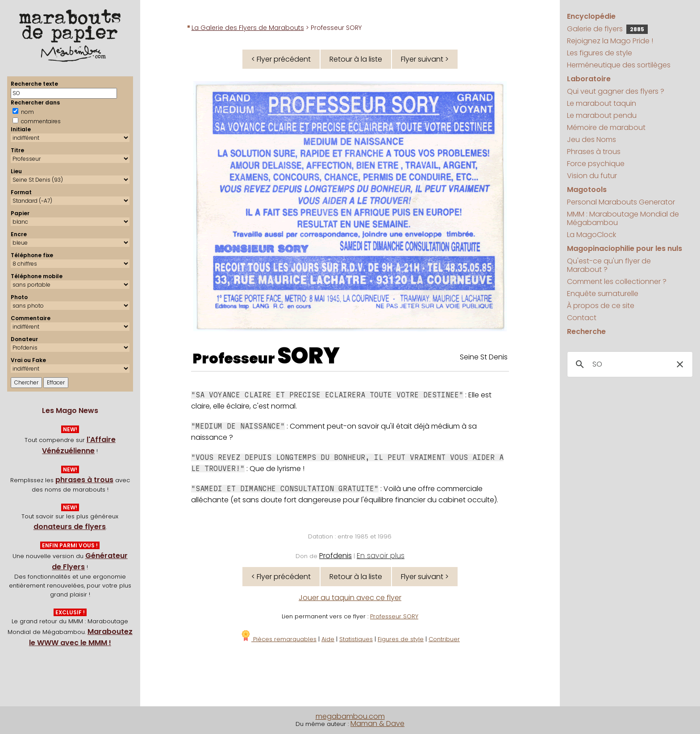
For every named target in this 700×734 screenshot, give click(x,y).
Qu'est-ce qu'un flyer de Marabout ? (609, 265)
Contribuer (444, 639)
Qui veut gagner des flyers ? (616, 91)
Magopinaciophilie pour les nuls (625, 248)
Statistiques (356, 639)
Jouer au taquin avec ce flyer (350, 598)
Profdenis (335, 556)
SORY (308, 356)
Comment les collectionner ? (617, 282)
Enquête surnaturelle (603, 294)
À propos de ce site (601, 306)
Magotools (587, 190)
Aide (328, 639)
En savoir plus (381, 556)
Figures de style (401, 639)
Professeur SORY (394, 616)
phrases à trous (84, 480)
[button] (680, 364)
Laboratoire (589, 79)
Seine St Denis (484, 357)
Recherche (586, 332)
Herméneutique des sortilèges (619, 65)
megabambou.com (350, 716)
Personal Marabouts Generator (621, 202)
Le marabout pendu (602, 115)
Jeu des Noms (592, 140)
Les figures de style (600, 53)
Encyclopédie (591, 16)
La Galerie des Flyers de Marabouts (248, 28)
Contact (582, 318)
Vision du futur (592, 176)
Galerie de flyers (607, 29)
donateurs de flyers (70, 527)
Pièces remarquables (278, 639)
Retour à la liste (356, 59)
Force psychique (596, 164)
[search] (629, 364)
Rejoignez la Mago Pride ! (610, 41)
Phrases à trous (594, 152)
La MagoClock (592, 235)
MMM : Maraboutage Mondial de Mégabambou (623, 218)
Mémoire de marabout (606, 127)
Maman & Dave (377, 724)
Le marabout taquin (602, 103)
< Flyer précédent (281, 59)
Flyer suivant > (425, 59)
